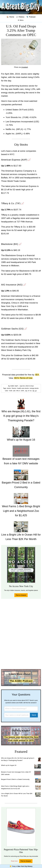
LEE (14, 391)
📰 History (20, 17)
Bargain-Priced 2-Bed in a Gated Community (15, 779)
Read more (14, 861)
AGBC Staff (14, 386)
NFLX (18, 391)
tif (29, 391)
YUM (11, 391)
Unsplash (25, 67)
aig (34, 391)
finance (14, 388)
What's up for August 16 (9, 765)
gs (36, 391)
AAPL (23, 391)
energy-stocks (34, 388)
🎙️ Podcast (31, 17)
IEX (37, 375)
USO (7, 391)
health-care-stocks (23, 388)
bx (31, 391)
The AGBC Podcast (21, 681)
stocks (9, 388)
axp (26, 391)
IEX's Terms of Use (23, 378)
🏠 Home (10, 17)
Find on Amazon (21, 595)
